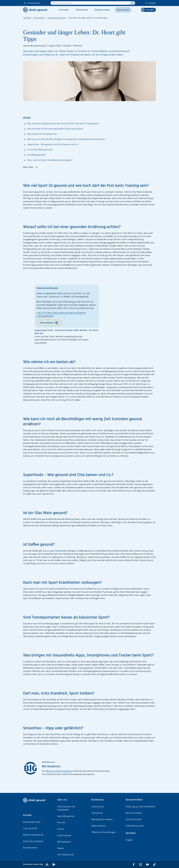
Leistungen (64, 10)
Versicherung (82, 10)
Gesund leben (123, 10)
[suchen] (132, 3)
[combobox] (90, 3)
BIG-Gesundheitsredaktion (59, 771)
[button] (38, 815)
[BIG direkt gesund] (35, 10)
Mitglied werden (102, 10)
